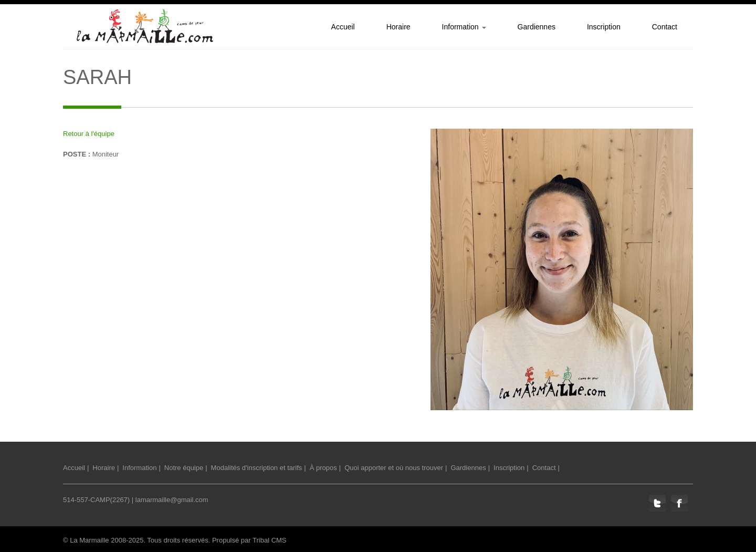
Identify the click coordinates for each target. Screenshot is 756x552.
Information (139, 468)
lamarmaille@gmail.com (172, 500)
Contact (544, 468)
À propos (323, 468)
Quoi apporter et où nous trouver (394, 468)
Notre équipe (184, 468)
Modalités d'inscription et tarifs (257, 468)
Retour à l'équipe (89, 134)
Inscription (509, 468)
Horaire (104, 468)
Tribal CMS (270, 540)
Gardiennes (468, 468)
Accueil (74, 468)
